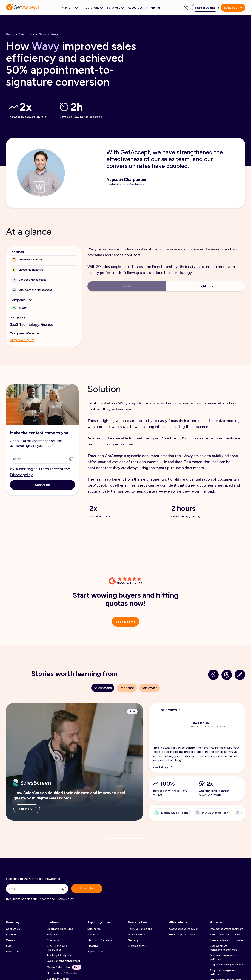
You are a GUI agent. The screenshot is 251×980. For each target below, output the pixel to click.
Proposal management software (223, 972)
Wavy (54, 34)
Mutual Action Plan (64, 967)
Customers (27, 34)
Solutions (116, 8)
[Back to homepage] (23, 7)
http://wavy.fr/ (22, 340)
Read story (27, 812)
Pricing (155, 8)
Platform (70, 8)
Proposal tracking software (226, 965)
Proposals (53, 935)
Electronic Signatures (60, 929)
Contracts (53, 940)
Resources (137, 8)
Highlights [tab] (206, 286)
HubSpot (93, 935)
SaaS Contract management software (224, 948)
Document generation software (223, 957)
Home (10, 34)
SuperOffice (95, 952)
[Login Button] (186, 8)
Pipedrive (93, 946)
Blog (9, 946)
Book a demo (233, 8)
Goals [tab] (127, 286)
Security (133, 940)
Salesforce (94, 929)
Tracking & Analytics (59, 955)
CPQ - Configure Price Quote (57, 948)
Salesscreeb (103, 688)
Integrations (93, 8)
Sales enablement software (226, 940)
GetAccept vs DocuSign (184, 929)
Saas (42, 34)
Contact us (13, 929)
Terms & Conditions (140, 929)
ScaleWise (150, 688)
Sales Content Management (64, 961)
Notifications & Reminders (63, 973)
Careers (11, 940)
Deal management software (227, 929)
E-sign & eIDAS (137, 946)
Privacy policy (137, 935)
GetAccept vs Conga (182, 935)
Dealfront (127, 688)
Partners (11, 935)
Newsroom (13, 952)
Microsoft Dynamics (100, 940)
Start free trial (205, 8)
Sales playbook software (225, 935)
